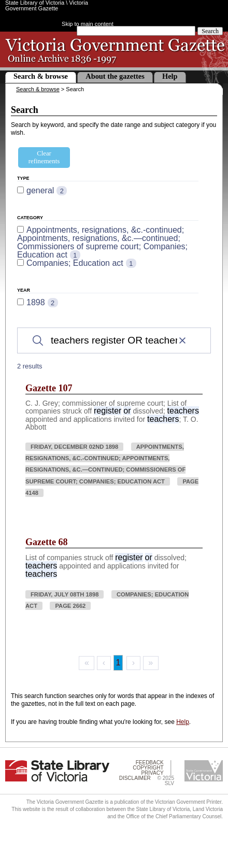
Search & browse (41, 76)
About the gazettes (115, 76)
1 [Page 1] (118, 663)
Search (210, 31)
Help (170, 76)
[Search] (114, 340)
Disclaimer (135, 778)
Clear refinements (44, 157)
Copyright (148, 768)
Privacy (152, 773)
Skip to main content (88, 24)
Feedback (150, 763)
